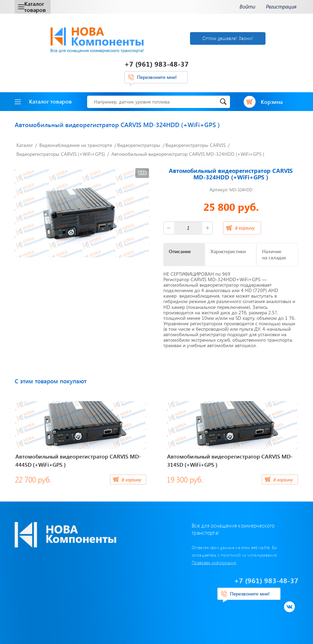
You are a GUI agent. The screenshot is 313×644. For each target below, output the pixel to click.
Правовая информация (214, 562)
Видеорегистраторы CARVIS (195, 145)
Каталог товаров (32, 7)
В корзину (245, 228)
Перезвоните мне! (157, 77)
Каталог (25, 145)
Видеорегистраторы (139, 145)
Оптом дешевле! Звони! (228, 38)
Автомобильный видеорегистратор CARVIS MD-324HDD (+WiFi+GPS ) (188, 154)
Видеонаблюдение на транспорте (76, 145)
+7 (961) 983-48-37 (156, 64)
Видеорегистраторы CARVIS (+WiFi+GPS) (61, 154)
